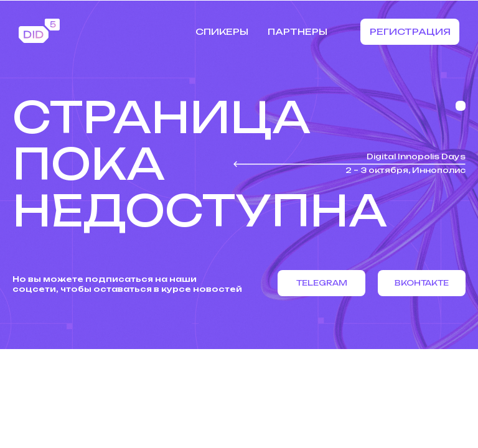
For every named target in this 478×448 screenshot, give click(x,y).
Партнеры (298, 31)
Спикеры (222, 31)
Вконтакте (422, 283)
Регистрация (410, 31)
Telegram (322, 283)
